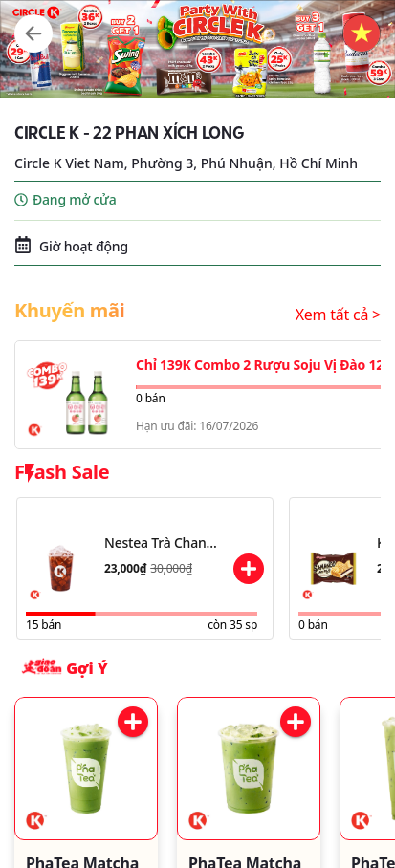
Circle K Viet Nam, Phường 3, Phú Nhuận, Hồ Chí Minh (186, 163)
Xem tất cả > (338, 315)
